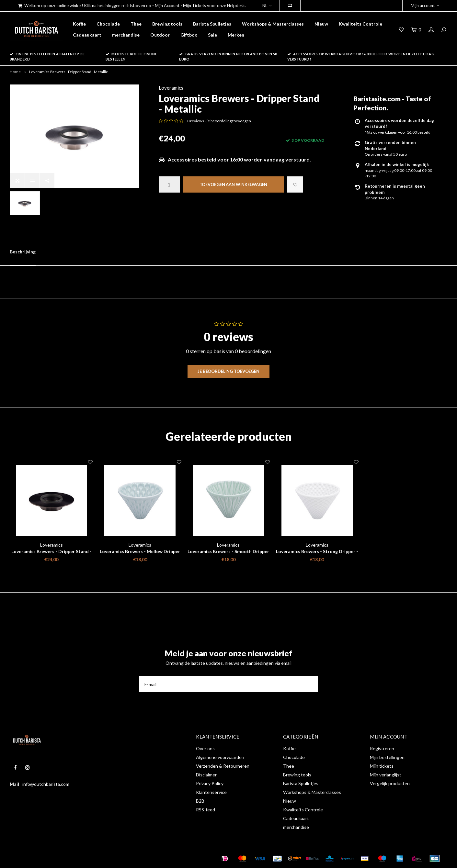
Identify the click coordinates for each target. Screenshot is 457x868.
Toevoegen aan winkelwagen (234, 184)
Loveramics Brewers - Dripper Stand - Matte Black (51, 552)
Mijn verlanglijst (386, 775)
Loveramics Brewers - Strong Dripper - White (317, 552)
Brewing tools (167, 24)
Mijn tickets (382, 766)
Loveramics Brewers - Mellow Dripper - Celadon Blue (140, 552)
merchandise (126, 35)
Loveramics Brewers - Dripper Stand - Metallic (69, 72)
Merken (236, 35)
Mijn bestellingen (387, 757)
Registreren (382, 748)
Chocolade (108, 24)
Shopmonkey (111, 859)
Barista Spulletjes (212, 24)
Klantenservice (211, 792)
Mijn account (425, 6)
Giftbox (189, 35)
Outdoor (160, 35)
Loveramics (171, 88)
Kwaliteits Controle (360, 24)
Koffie (79, 24)
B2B (200, 801)
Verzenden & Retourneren (223, 766)
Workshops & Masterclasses (273, 24)
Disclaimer (206, 775)
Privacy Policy (210, 783)
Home (15, 72)
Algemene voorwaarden (220, 757)
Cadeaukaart (87, 35)
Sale (212, 35)
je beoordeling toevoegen (229, 121)
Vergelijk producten (390, 783)
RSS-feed (206, 810)
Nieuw (321, 24)
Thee (136, 24)
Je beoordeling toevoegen (228, 371)
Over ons (205, 748)
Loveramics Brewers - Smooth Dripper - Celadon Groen (228, 552)
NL (267, 6)
